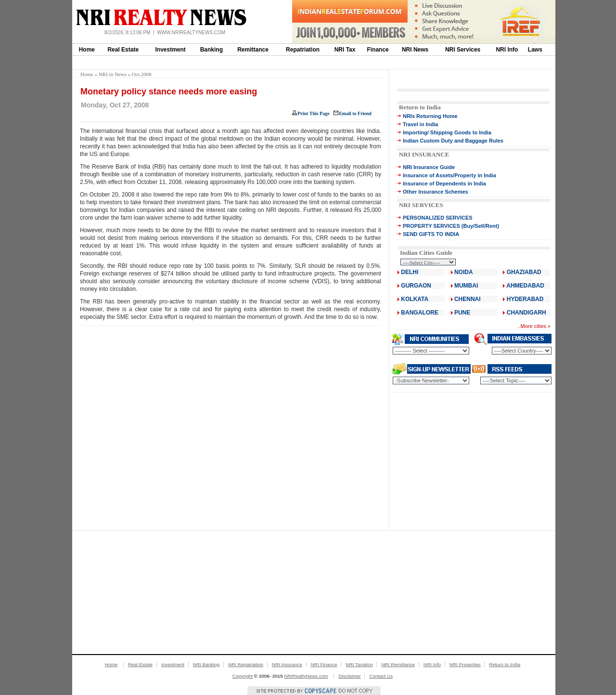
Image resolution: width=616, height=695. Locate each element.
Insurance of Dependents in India (444, 184)
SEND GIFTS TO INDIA (431, 234)
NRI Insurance (287, 664)
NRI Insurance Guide (429, 167)
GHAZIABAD (524, 272)
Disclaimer (349, 676)
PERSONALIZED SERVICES (438, 218)
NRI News (415, 50)
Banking (212, 50)
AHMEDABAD (525, 286)
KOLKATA (415, 299)
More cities (533, 326)
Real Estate (123, 50)
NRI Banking (206, 664)
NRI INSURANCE (424, 154)
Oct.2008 (142, 74)
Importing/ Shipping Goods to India (447, 132)
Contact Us (381, 676)
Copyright (243, 676)
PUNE (462, 313)
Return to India (420, 107)
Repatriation (303, 50)
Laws (535, 50)
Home (87, 50)
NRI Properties (465, 664)
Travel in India (420, 124)
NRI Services (463, 50)
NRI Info (507, 50)
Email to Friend (355, 113)
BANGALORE (419, 313)
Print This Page (313, 113)
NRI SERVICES (421, 205)
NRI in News (113, 74)
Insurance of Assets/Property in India (449, 175)
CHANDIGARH (526, 313)
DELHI (410, 272)
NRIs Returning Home (430, 116)
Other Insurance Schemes (436, 192)
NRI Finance (324, 664)
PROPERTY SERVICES (431, 226)
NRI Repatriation (246, 664)
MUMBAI (466, 286)
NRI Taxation (359, 664)
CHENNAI (468, 299)
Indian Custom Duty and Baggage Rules (453, 141)
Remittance (253, 50)
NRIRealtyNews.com (306, 676)
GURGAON (416, 286)
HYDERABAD (525, 299)
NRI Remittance (398, 664)
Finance (378, 50)
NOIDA (464, 272)
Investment (171, 50)
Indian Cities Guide (426, 253)
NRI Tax (345, 50)
